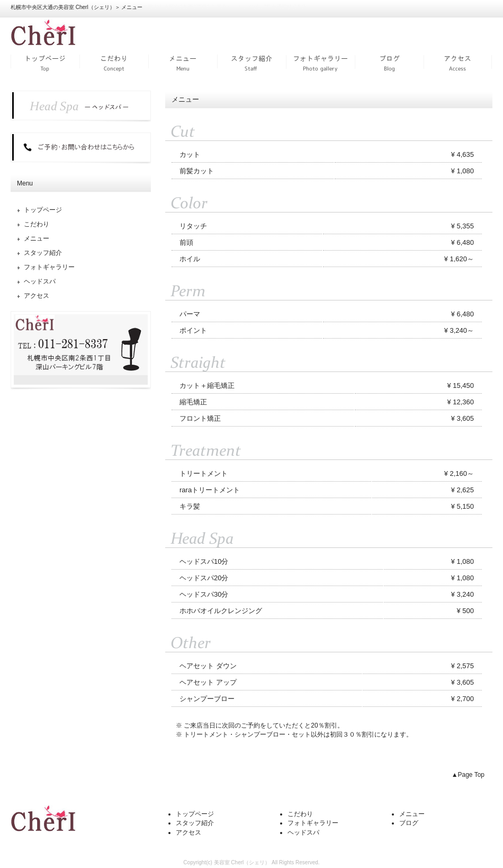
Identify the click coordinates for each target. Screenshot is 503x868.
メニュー (183, 63)
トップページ (45, 63)
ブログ (389, 63)
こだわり (114, 63)
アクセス (458, 63)
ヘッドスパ (40, 281)
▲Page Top (468, 775)
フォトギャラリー (320, 63)
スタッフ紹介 (251, 63)
